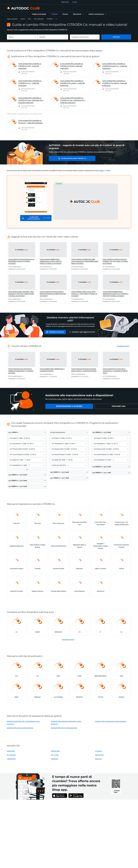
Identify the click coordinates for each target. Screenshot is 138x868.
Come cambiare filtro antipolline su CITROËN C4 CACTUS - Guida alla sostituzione (72, 66)
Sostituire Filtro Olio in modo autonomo (64, 728)
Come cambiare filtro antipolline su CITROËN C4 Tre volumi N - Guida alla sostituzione (115, 83)
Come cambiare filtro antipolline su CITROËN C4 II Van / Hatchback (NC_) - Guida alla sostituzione (31, 100)
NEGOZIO (65, 2)
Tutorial (23, 19)
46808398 (54, 759)
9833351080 (55, 751)
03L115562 (55, 755)
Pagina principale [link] (12, 19)
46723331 (99, 759)
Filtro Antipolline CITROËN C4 (65, 158)
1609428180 (11, 759)
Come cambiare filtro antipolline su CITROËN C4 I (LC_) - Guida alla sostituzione (30, 83)
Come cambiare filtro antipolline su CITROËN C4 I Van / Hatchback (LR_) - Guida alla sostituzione (73, 100)
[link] (39, 14)
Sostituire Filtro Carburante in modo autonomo (111, 721)
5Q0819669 (11, 751)
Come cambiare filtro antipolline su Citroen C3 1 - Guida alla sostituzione (30, 122)
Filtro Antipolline (39, 19)
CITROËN (50, 19)
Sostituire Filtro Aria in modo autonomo (20, 728)
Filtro (29, 19)
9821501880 (99, 755)
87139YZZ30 (11, 755)
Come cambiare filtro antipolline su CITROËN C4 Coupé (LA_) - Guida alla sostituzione (115, 66)
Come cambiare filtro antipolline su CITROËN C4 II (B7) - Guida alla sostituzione (30, 66)
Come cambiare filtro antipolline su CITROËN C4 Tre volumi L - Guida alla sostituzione (72, 83)
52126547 (99, 751)
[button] (78, 14)
